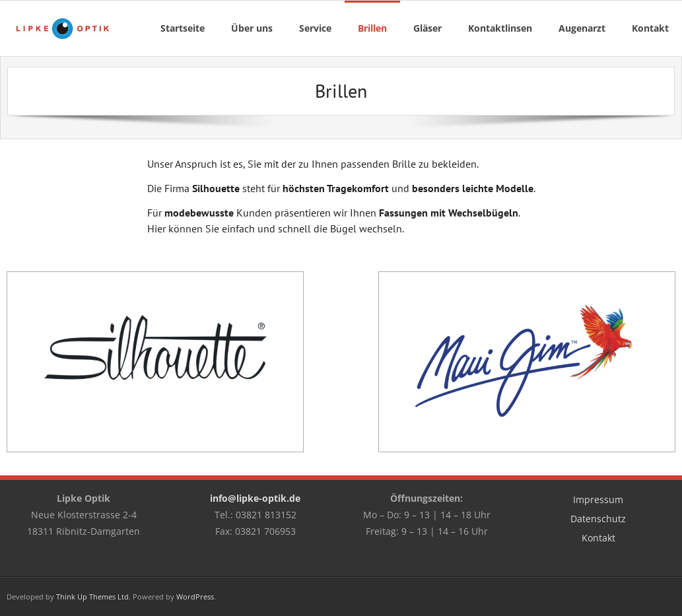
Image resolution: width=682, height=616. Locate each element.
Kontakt (598, 538)
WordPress (195, 597)
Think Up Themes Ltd (92, 597)
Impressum (598, 499)
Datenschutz (598, 519)
